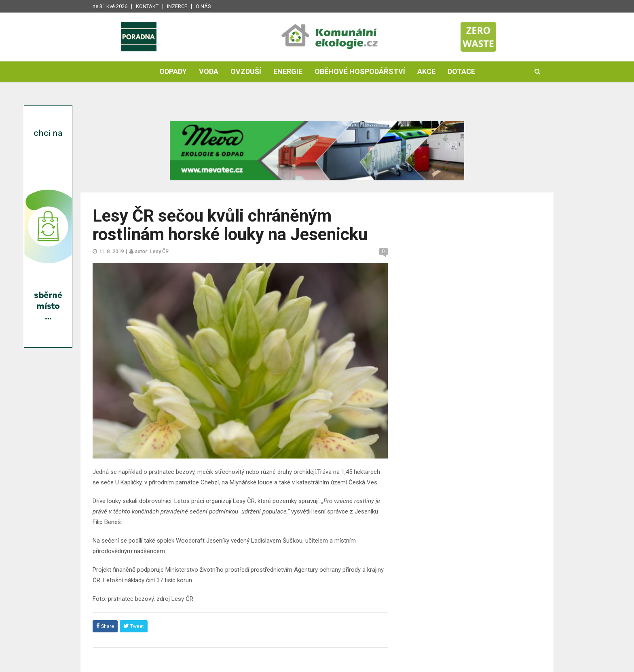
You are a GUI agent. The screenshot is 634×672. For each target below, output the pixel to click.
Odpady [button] (173, 71)
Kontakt (147, 6)
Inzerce (177, 6)
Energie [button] (288, 71)
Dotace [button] (461, 71)
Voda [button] (209, 71)
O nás (203, 6)
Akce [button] (426, 71)
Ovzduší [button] (246, 71)
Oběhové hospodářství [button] (360, 71)
